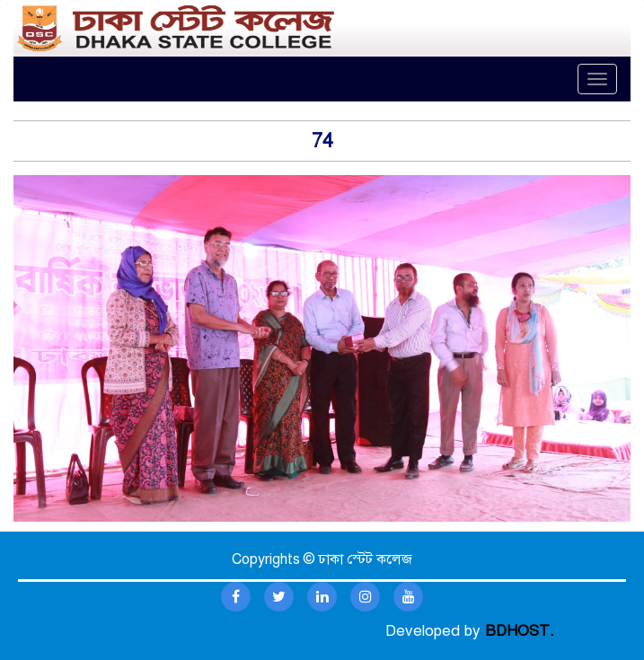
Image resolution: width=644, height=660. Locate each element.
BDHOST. (520, 631)
